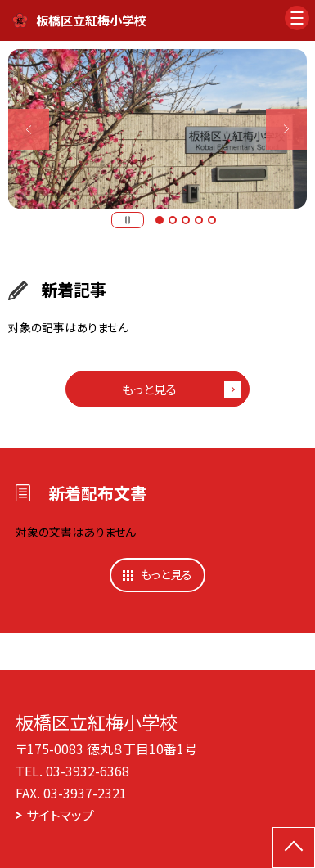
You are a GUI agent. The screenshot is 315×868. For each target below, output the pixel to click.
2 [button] (173, 220)
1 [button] (160, 220)
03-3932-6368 (88, 771)
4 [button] (199, 220)
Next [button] (286, 128)
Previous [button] (29, 128)
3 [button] (186, 220)
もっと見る (149, 389)
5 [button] (212, 220)
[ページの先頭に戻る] (294, 848)
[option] (157, 129)
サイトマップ (60, 815)
